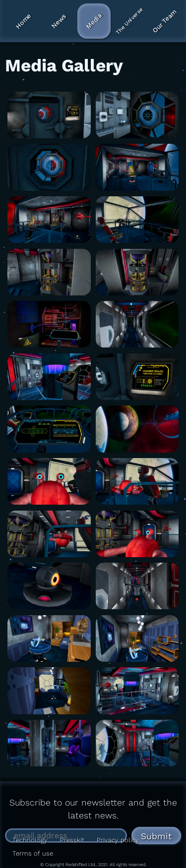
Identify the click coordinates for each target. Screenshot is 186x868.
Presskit (72, 840)
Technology (30, 840)
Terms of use (33, 853)
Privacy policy (118, 840)
